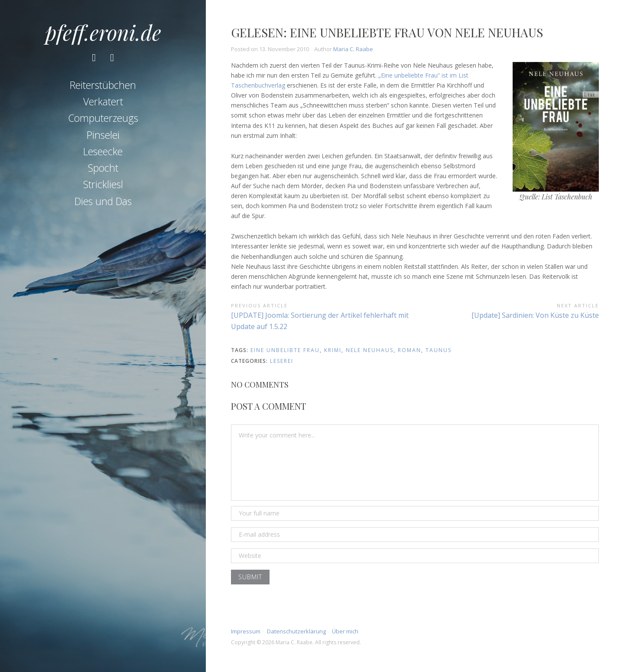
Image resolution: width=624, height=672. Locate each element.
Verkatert (103, 101)
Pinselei (103, 135)
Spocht (103, 168)
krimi (333, 350)
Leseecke (103, 151)
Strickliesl (103, 184)
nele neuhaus (370, 350)
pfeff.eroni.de (103, 32)
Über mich (345, 631)
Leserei (282, 361)
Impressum (246, 631)
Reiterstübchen (103, 85)
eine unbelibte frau (285, 350)
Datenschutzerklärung (296, 631)
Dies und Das (103, 201)
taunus (439, 350)
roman (409, 350)
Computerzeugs (103, 118)
